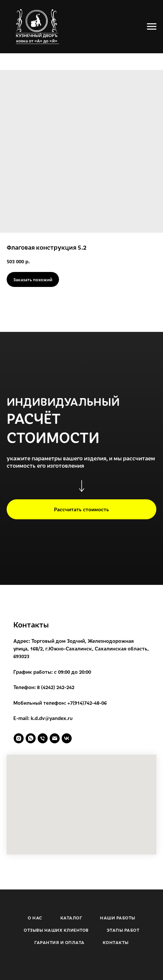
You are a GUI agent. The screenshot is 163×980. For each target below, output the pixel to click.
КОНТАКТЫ (116, 942)
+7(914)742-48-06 (87, 703)
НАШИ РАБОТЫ (118, 918)
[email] (55, 738)
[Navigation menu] (152, 27)
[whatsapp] (31, 738)
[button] (81, 509)
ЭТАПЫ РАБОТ (123, 930)
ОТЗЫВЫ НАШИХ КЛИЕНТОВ (56, 930)
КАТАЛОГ (71, 918)
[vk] (67, 738)
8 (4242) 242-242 (56, 687)
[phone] (43, 738)
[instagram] (19, 738)
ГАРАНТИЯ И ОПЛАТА (59, 942)
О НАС (35, 918)
